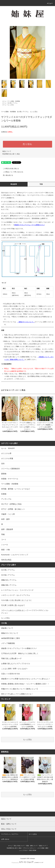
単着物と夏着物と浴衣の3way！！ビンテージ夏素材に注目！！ (25, 684)
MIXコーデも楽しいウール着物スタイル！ (17, 694)
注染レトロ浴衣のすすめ (11, 674)
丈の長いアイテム (13, 103)
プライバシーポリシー (29, 848)
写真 (41, 184)
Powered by (27, 863)
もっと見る (11, 105)
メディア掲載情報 (8, 643)
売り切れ (27, 144)
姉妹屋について (7, 628)
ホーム (4, 101)
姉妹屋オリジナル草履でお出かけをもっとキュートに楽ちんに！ (26, 679)
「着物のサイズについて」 (26, 322)
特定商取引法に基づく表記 (11, 154)
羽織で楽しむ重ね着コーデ (11, 658)
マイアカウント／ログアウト (10, 834)
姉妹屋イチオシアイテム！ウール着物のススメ (29, 225)
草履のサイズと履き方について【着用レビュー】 (20, 689)
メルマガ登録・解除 (43, 848)
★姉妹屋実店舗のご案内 (11, 638)
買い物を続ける (7, 175)
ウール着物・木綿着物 (14, 101)
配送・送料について (32, 846)
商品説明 (14, 184)
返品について (7, 151)
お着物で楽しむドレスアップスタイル (16, 664)
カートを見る (33, 834)
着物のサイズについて (10, 633)
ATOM (34, 850)
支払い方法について (19, 846)
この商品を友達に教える (9, 169)
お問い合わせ (5, 839)
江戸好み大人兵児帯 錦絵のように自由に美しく (20, 653)
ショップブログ (23, 850)
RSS (31, 850)
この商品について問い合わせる (12, 172)
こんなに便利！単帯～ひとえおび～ (15, 669)
